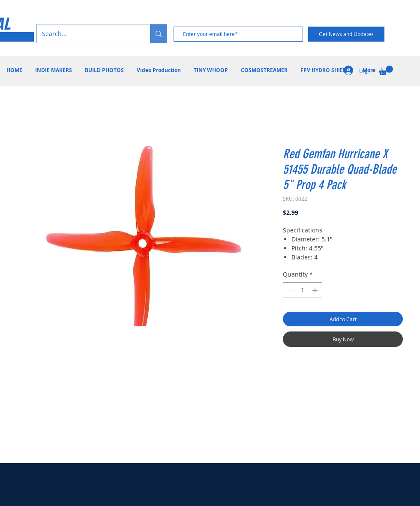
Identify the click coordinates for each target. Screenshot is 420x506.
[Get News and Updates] (346, 34)
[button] (386, 70)
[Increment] (316, 290)
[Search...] (87, 34)
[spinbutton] (303, 290)
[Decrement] (289, 290)
